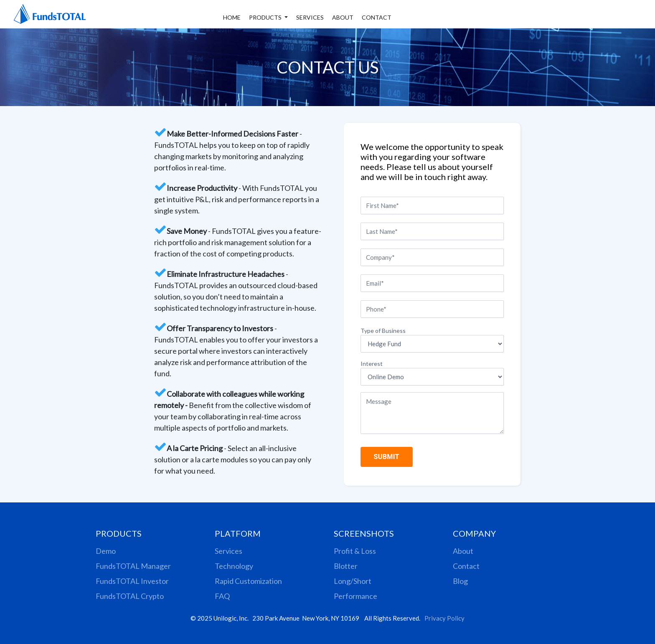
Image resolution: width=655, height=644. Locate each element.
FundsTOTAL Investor (132, 581)
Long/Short (353, 581)
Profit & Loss (355, 551)
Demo (106, 551)
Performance (355, 596)
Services (228, 551)
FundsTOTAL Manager (133, 566)
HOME (232, 17)
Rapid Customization (248, 581)
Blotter (346, 566)
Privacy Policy (444, 618)
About (463, 551)
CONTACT (377, 17)
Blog (460, 581)
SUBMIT (387, 457)
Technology (234, 566)
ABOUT (343, 17)
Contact (466, 566)
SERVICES (310, 17)
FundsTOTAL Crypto (130, 596)
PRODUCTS (266, 17)
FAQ (222, 596)
